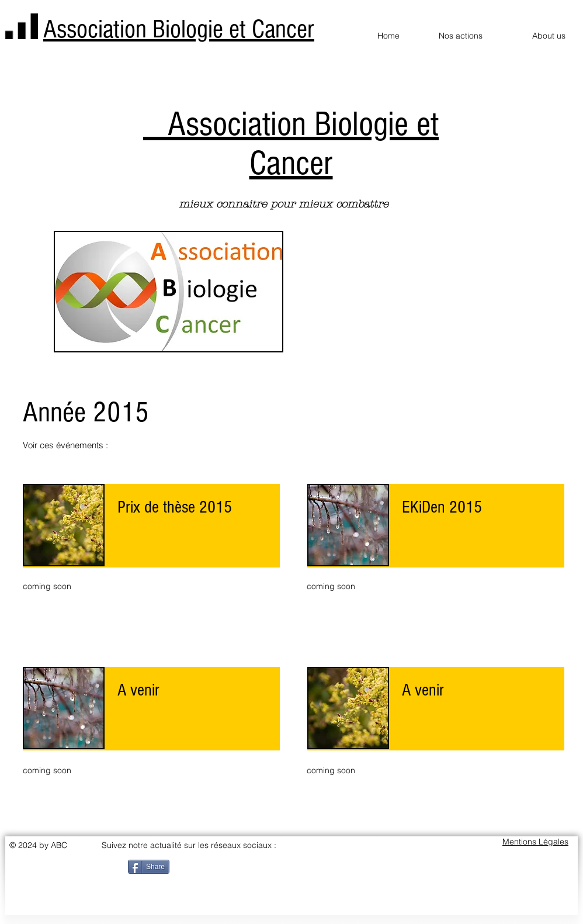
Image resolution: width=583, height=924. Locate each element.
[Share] (149, 867)
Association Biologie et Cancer (179, 30)
